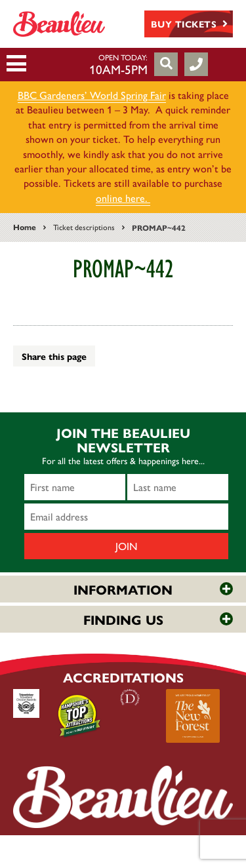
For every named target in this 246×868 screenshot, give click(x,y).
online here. (123, 198)
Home (25, 227)
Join (127, 546)
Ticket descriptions (84, 227)
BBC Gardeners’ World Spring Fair (92, 95)
